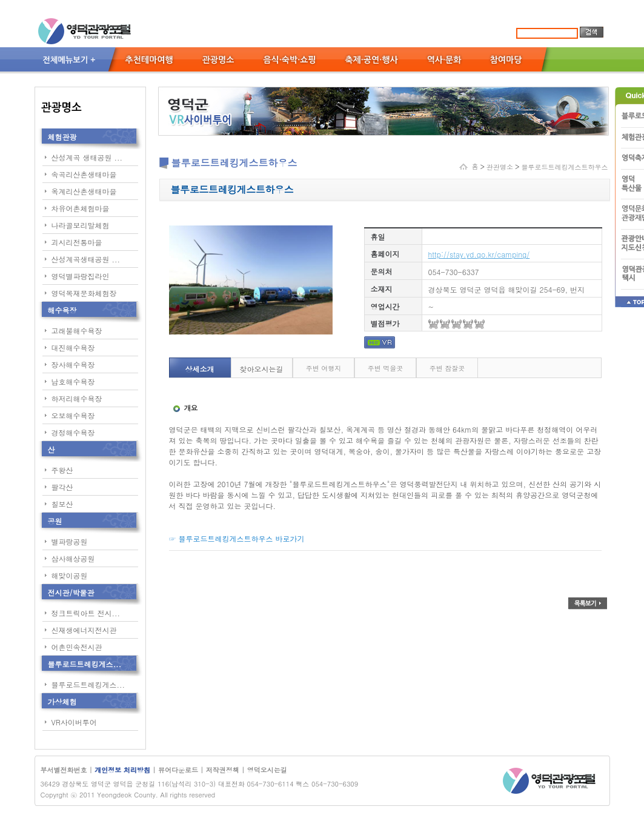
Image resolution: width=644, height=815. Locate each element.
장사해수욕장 (73, 364)
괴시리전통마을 (77, 242)
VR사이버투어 (74, 722)
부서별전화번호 (64, 770)
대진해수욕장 (73, 348)
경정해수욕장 (73, 432)
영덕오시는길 (267, 770)
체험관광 (62, 137)
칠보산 (62, 504)
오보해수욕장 (73, 415)
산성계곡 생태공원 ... (87, 157)
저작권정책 (223, 770)
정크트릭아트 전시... (86, 613)
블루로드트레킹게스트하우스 (565, 167)
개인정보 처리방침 (123, 770)
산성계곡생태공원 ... (86, 259)
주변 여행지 (324, 368)
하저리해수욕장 (77, 398)
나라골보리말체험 (81, 225)
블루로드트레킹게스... (85, 664)
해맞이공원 (70, 575)
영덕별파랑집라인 (81, 276)
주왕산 (62, 470)
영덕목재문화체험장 (84, 293)
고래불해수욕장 (77, 331)
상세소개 (200, 369)
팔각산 (62, 487)
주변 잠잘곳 (447, 368)
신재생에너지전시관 (84, 630)
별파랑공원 (70, 541)
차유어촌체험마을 (81, 208)
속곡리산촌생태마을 (84, 174)
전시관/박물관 (71, 592)
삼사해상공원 (73, 558)
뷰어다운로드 (178, 770)
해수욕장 (62, 310)
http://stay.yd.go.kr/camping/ (479, 254)
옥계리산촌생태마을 (84, 191)
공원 (55, 521)
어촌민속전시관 (77, 647)
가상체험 (62, 701)
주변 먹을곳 (386, 368)
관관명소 (500, 167)
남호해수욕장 (73, 381)
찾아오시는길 (262, 369)
